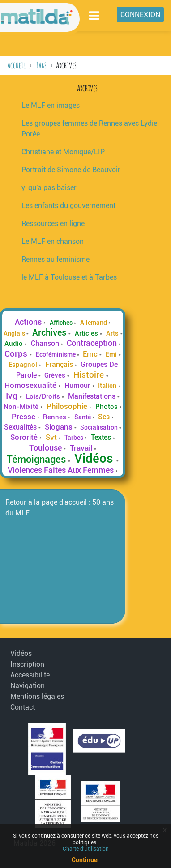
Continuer (85, 860)
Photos (107, 407)
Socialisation (100, 427)
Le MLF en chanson (53, 241)
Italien (108, 386)
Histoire (90, 375)
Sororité (25, 437)
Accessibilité (30, 675)
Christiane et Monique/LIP (63, 152)
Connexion (140, 15)
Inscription (27, 664)
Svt (52, 437)
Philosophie (68, 406)
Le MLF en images (51, 105)
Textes (102, 437)
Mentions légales (33, 696)
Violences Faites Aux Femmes (62, 470)
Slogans (60, 427)
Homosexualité (31, 385)
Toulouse (46, 448)
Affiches (62, 323)
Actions (29, 322)
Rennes (56, 417)
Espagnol (24, 365)
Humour (78, 385)
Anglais (15, 333)
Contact (23, 707)
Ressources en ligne (53, 223)
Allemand (94, 323)
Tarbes (75, 438)
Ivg (13, 396)
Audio (15, 344)
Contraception (93, 343)
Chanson (46, 343)
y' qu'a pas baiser (49, 188)
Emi (112, 354)
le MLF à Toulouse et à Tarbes (69, 277)
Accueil (16, 65)
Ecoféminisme (56, 354)
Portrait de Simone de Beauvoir (71, 170)
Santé (83, 417)
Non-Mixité (22, 407)
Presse (24, 417)
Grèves (56, 375)
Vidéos (95, 458)
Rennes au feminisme (56, 259)
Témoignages (37, 459)
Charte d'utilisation (86, 849)
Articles (87, 333)
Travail (82, 448)
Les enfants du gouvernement (68, 206)
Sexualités (21, 427)
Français (60, 364)
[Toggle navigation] (94, 15)
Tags (41, 65)
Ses (105, 417)
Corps (17, 354)
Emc (91, 354)
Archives (50, 332)
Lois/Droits (44, 396)
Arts (113, 333)
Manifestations (93, 396)
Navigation (28, 686)
